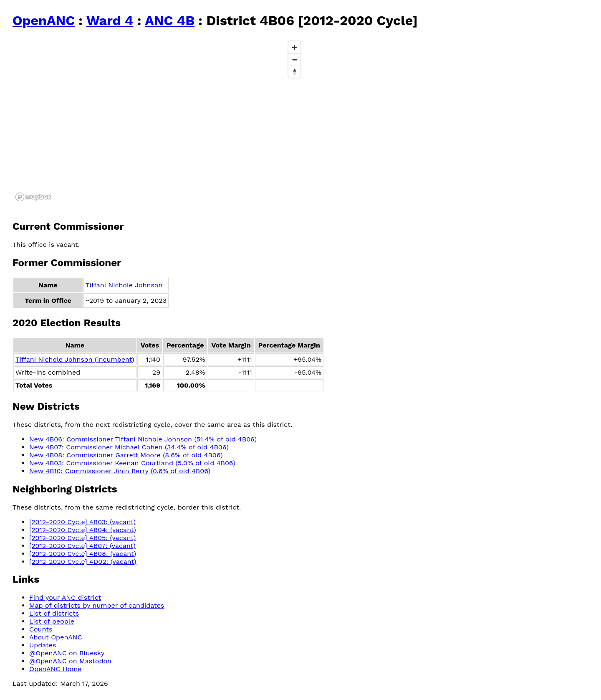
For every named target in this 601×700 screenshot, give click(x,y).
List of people (52, 621)
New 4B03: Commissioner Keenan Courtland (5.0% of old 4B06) (132, 463)
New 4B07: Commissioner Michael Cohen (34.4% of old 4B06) (129, 447)
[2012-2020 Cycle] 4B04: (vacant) (83, 530)
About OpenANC (56, 637)
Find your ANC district (65, 597)
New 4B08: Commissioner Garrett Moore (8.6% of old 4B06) (126, 455)
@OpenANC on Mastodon (70, 661)
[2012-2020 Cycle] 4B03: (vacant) (82, 522)
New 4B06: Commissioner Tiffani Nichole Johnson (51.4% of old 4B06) (143, 439)
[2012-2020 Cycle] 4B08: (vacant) (83, 554)
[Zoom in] (294, 47)
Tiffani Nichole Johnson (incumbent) (75, 359)
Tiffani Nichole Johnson (124, 285)
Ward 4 (110, 20)
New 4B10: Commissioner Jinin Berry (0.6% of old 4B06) (120, 471)
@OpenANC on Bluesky (67, 653)
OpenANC (44, 20)
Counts (41, 629)
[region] (159, 121)
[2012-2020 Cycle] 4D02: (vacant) (83, 562)
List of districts (54, 613)
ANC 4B (170, 20)
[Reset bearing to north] (294, 72)
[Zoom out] (294, 60)
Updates (43, 645)
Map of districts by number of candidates (97, 605)
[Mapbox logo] (33, 197)
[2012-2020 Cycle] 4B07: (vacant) (82, 546)
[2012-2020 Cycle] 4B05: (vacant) (82, 538)
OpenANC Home (56, 669)
